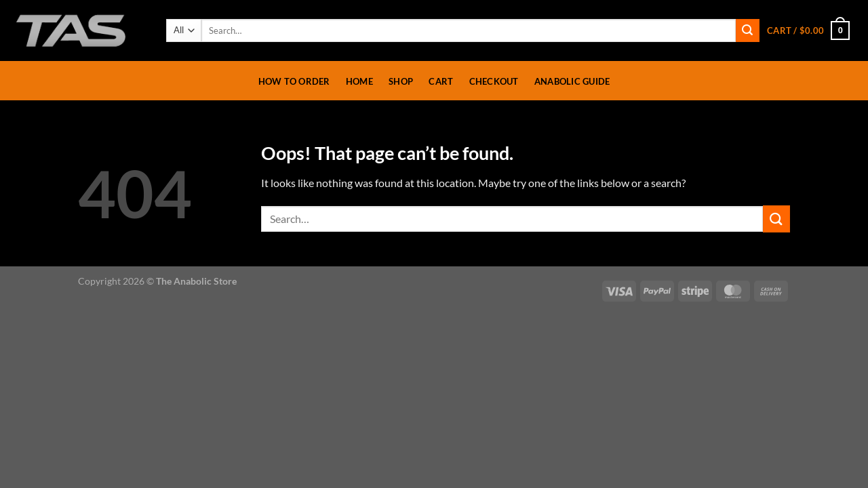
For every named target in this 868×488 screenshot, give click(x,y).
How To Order (294, 81)
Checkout (494, 81)
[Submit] (747, 30)
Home (359, 81)
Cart (441, 81)
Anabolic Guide (572, 81)
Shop (401, 81)
